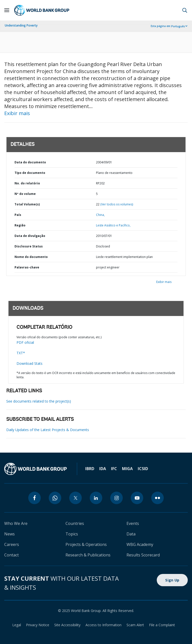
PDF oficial (25, 342)
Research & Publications (88, 555)
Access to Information (103, 625)
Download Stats (29, 363)
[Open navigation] (7, 10)
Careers (12, 544)
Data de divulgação (30, 236)
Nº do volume (25, 194)
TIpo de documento (30, 173)
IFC (114, 469)
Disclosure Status (29, 246)
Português (178, 26)
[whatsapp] (55, 498)
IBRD (90, 469)
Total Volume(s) (27, 204)
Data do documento (30, 162)
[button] (185, 10)
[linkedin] (96, 498)
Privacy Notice (38, 625)
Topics (72, 534)
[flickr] (157, 498)
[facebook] (34, 498)
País (18, 215)
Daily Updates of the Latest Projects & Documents (48, 430)
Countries (75, 523)
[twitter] (75, 498)
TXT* (21, 353)
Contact (11, 555)
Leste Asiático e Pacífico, (113, 225)
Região (20, 225)
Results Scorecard (143, 555)
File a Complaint (162, 625)
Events (133, 523)
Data (131, 534)
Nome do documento (31, 257)
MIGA (127, 469)
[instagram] (116, 498)
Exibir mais (17, 113)
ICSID (143, 469)
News (9, 534)
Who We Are (16, 523)
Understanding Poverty (21, 25)
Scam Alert (135, 625)
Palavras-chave (27, 267)
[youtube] (137, 498)
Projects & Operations (86, 544)
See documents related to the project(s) (39, 401)
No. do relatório (27, 183)
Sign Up (172, 580)
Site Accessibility (67, 625)
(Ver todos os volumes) (117, 204)
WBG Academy (140, 544)
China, (100, 215)
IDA (103, 469)
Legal (17, 625)
